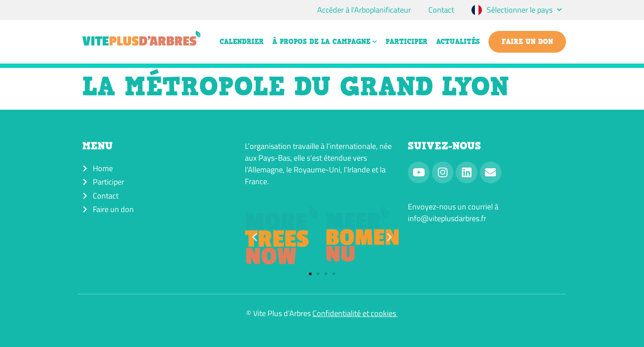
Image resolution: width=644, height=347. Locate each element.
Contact (441, 10)
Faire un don (527, 42)
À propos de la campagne (325, 42)
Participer (407, 42)
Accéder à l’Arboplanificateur (364, 10)
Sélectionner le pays (524, 10)
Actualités (458, 42)
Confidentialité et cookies (355, 313)
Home (103, 168)
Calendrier (242, 42)
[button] (255, 237)
